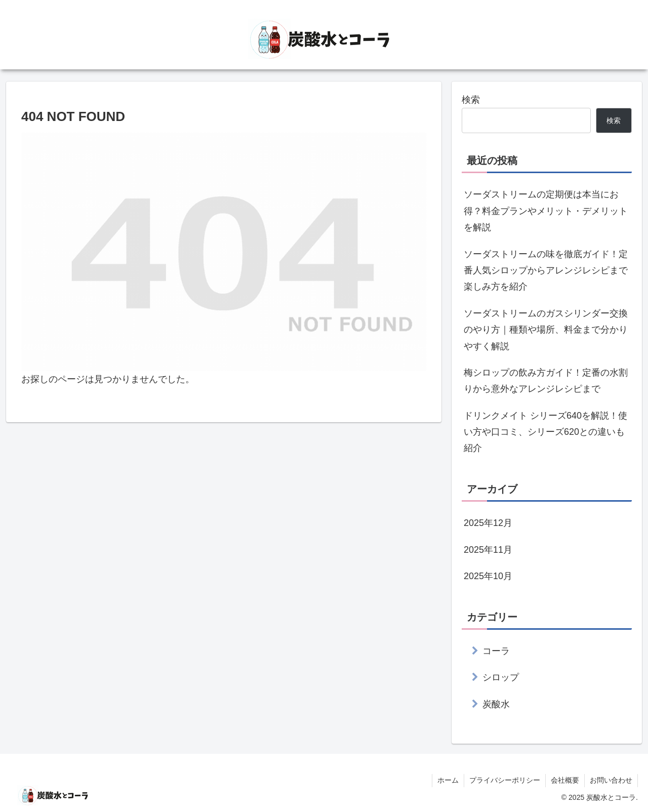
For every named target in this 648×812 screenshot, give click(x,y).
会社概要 (565, 780)
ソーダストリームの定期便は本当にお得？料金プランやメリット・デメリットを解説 (546, 211)
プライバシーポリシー (505, 780)
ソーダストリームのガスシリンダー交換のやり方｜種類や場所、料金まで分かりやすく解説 (546, 330)
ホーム (448, 780)
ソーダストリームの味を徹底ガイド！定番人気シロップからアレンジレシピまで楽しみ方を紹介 (546, 271)
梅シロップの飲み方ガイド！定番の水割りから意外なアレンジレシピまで (546, 381)
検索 (471, 100)
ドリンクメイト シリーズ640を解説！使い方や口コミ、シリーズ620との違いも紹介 (545, 432)
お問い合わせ (611, 780)
